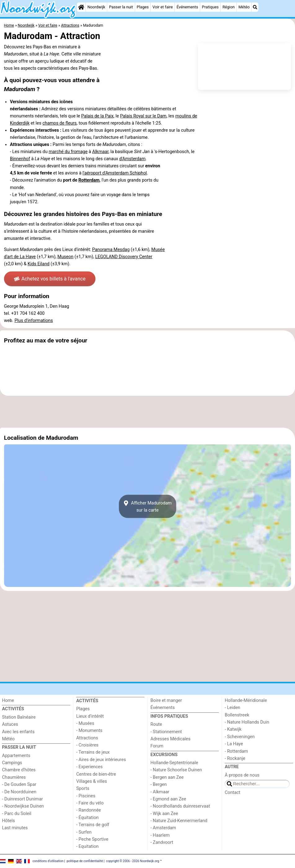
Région (229, 7)
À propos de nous (242, 775)
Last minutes (15, 828)
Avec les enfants (18, 732)
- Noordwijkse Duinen (23, 806)
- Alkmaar (160, 792)
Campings (12, 763)
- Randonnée (89, 810)
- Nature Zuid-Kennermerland (179, 821)
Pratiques (210, 7)
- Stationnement (166, 732)
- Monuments (89, 731)
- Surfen (84, 832)
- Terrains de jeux (93, 752)
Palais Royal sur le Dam (143, 116)
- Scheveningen (240, 737)
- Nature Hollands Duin (247, 722)
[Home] (81, 7)
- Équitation (87, 818)
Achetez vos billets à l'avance (50, 279)
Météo (244, 7)
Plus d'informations (34, 321)
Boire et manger (166, 701)
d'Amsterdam (132, 159)
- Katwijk (233, 729)
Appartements (16, 756)
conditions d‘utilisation (48, 861)
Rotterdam (89, 180)
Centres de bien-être (96, 774)
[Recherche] (255, 7)
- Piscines (86, 796)
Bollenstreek (237, 715)
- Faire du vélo (90, 803)
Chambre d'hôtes (19, 770)
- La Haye (234, 744)
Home (8, 701)
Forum (157, 746)
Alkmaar (100, 152)
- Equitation (87, 846)
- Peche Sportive (92, 839)
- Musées (85, 723)
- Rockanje (235, 758)
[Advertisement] (147, 412)
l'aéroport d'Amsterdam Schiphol (115, 173)
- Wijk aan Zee (164, 814)
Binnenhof (20, 159)
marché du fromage (68, 152)
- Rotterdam (236, 751)
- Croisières (87, 745)
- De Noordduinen (19, 792)
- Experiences (89, 767)
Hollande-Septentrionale (174, 763)
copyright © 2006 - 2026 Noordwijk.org (133, 861)
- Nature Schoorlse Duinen (176, 770)
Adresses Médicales (171, 739)
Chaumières (14, 777)
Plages (143, 7)
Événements (187, 7)
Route (156, 724)
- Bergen (159, 784)
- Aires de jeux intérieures (101, 760)
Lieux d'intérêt (90, 716)
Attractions (87, 738)
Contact (232, 793)
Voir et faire (163, 7)
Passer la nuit (121, 7)
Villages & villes (92, 781)
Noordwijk (96, 7)
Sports (83, 789)
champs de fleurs (59, 123)
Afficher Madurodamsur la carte (147, 506)
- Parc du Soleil (17, 814)
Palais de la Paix (97, 116)
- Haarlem (160, 835)
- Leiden (232, 708)
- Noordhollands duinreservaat (180, 806)
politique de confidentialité (85, 861)
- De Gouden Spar (19, 784)
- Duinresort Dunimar (22, 799)
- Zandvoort (162, 842)
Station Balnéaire (19, 717)
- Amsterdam (163, 828)
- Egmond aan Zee (168, 799)
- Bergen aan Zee (167, 777)
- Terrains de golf (93, 825)
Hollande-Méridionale (246, 701)
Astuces (10, 724)
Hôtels (8, 821)
